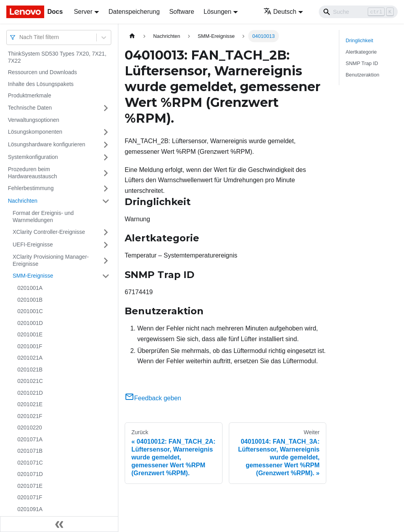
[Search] (358, 12)
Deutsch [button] (280, 12)
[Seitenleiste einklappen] (59, 524)
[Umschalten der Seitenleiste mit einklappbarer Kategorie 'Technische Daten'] (106, 108)
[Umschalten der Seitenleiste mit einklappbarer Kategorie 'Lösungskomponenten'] (106, 132)
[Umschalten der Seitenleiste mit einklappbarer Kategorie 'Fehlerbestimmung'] (106, 189)
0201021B (30, 370)
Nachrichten (23, 201)
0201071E (30, 486)
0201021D (30, 393)
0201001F (30, 346)
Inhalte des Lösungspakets (41, 84)
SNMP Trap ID (362, 63)
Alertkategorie (361, 52)
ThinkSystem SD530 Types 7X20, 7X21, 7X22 (57, 57)
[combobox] (20, 37)
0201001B (30, 300)
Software (182, 12)
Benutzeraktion (362, 75)
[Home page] (132, 36)
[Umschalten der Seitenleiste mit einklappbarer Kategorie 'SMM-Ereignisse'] (106, 276)
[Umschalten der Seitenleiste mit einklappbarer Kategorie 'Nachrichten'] (106, 201)
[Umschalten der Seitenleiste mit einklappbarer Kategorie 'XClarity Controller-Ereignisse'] (106, 232)
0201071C (30, 463)
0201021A (30, 358)
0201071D (30, 474)
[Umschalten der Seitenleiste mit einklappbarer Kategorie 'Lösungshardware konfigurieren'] (106, 145)
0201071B (30, 451)
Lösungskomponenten (35, 132)
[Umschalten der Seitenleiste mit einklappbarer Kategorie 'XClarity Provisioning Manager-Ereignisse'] (106, 260)
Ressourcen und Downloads (42, 72)
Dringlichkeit (359, 40)
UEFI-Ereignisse (33, 245)
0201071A (30, 439)
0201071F (30, 497)
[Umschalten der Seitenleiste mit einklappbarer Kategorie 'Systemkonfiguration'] (106, 157)
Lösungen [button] (217, 12)
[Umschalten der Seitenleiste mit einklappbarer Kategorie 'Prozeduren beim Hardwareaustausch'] (106, 173)
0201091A (30, 509)
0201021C (30, 381)
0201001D (30, 323)
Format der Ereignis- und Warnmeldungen (43, 217)
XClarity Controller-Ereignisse (49, 232)
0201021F (30, 416)
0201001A (30, 288)
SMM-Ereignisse (33, 276)
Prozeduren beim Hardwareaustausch (33, 173)
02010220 (30, 427)
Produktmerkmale (30, 95)
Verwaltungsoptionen (34, 120)
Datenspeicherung (134, 12)
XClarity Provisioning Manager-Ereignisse (51, 260)
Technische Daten (30, 108)
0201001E (30, 334)
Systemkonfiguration (33, 157)
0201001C (30, 311)
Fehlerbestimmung (31, 188)
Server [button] (83, 12)
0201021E (30, 404)
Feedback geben (153, 398)
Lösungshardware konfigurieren (47, 144)
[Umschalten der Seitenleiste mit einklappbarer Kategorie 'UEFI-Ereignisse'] (106, 245)
